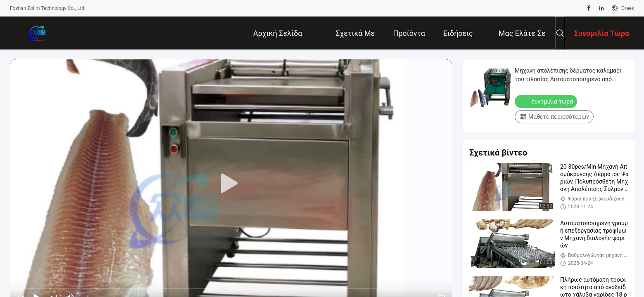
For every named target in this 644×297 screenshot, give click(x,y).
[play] (231, 184)
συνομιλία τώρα (547, 101)
